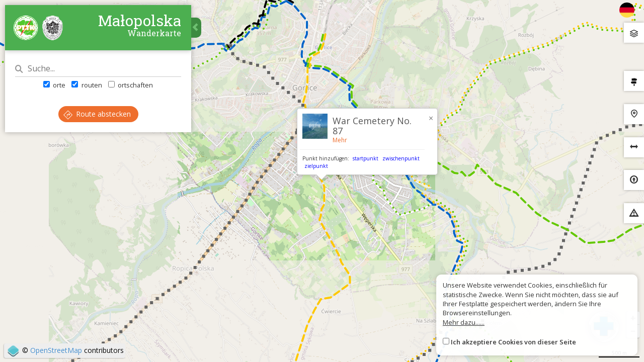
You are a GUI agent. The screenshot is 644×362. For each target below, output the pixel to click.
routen (87, 85)
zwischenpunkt (401, 158)
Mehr (340, 140)
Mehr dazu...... (464, 322)
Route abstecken (97, 114)
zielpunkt (316, 166)
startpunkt (366, 158)
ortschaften (131, 85)
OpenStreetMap (56, 350)
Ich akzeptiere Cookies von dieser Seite (513, 342)
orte (54, 85)
